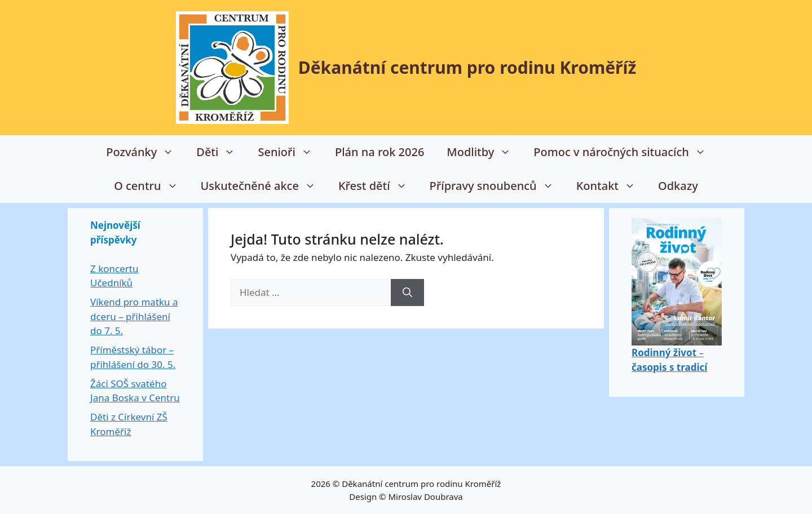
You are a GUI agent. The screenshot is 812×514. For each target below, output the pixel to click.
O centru (151, 186)
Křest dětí (378, 186)
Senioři (291, 152)
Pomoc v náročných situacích (625, 152)
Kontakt (612, 186)
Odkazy (678, 186)
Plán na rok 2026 (379, 152)
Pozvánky (145, 152)
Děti (221, 152)
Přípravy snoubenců (497, 186)
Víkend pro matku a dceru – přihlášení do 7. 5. (134, 316)
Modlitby (484, 152)
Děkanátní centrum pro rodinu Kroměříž (467, 67)
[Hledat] (407, 293)
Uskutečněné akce (264, 186)
